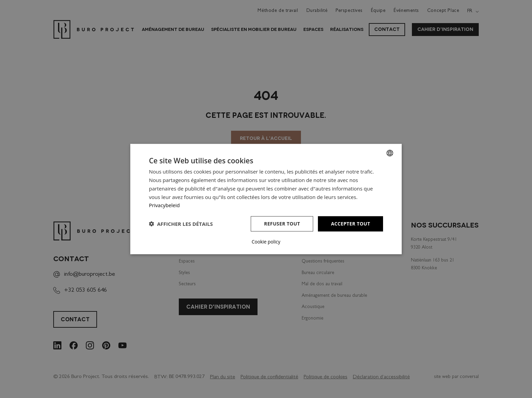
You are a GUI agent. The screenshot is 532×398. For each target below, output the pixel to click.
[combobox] (390, 153)
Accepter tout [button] (350, 224)
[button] (181, 224)
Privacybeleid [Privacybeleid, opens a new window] (165, 205)
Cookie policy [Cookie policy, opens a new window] (266, 241)
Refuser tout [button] (282, 224)
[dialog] (266, 199)
